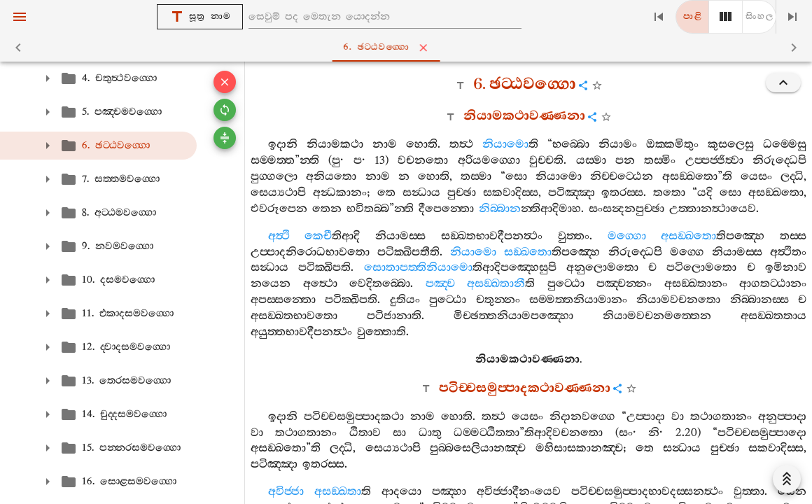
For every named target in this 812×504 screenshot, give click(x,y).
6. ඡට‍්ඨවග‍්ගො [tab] (409, 48)
